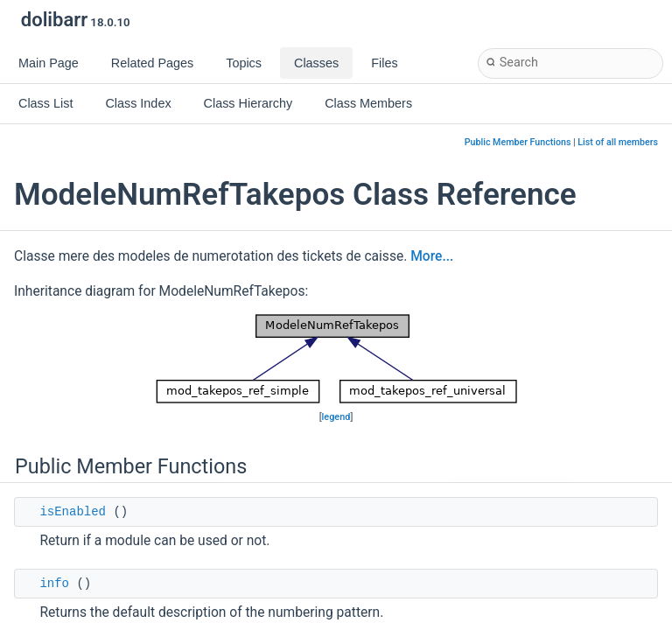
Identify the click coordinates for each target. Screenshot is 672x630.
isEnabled (73, 512)
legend (336, 417)
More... (432, 256)
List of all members (618, 142)
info (54, 584)
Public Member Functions (518, 142)
